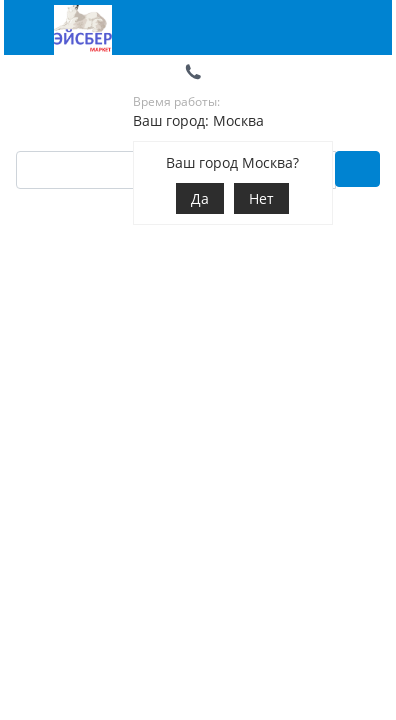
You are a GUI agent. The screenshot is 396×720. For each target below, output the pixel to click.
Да (200, 198)
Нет (261, 198)
